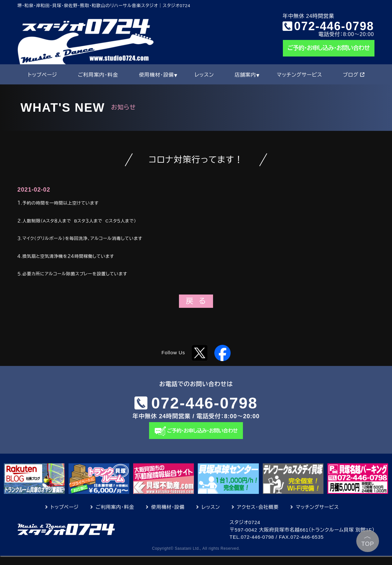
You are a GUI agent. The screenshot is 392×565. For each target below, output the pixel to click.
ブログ (354, 75)
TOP (368, 540)
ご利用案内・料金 (98, 75)
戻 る (196, 301)
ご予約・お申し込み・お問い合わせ (329, 48)
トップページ (42, 75)
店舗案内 (245, 75)
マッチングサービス (299, 75)
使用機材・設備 (157, 75)
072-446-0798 (334, 26)
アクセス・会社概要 (258, 516)
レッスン (204, 75)
